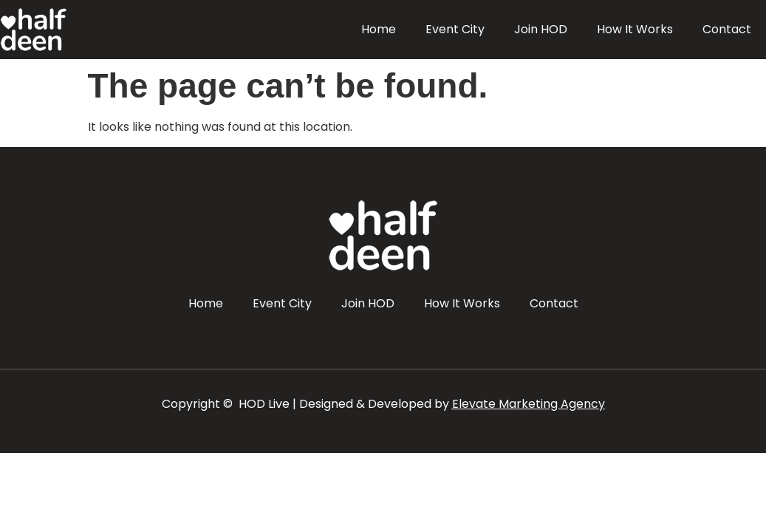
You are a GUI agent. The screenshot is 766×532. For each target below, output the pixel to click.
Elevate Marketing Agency (529, 404)
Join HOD (541, 29)
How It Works (635, 29)
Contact (727, 29)
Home (379, 29)
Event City (455, 29)
